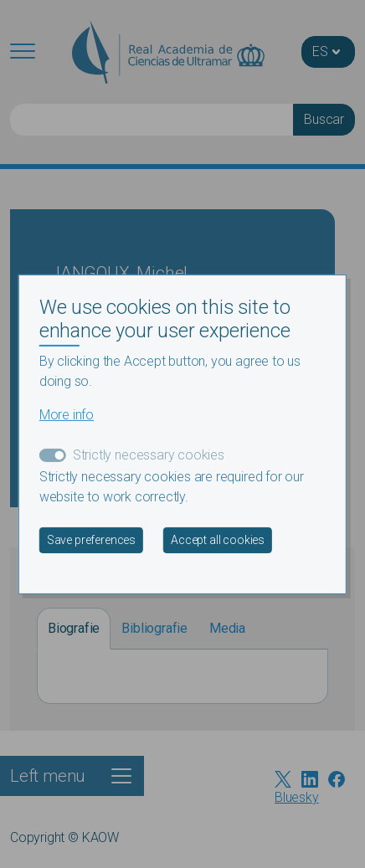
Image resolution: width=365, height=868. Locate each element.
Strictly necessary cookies (149, 455)
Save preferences (91, 540)
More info (67, 415)
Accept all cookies (218, 540)
